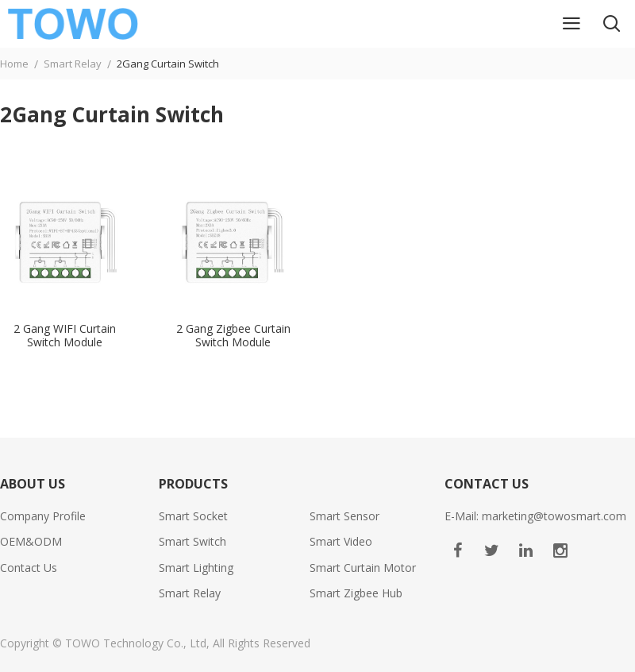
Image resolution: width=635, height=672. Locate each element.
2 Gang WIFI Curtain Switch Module (65, 336)
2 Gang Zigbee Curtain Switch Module (233, 336)
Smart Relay (73, 64)
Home (14, 64)
